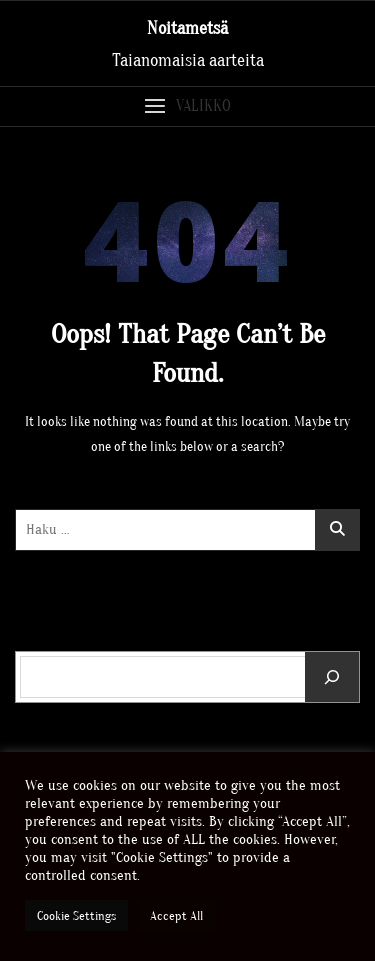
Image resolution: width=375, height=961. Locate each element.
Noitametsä (187, 28)
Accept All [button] (176, 915)
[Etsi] (332, 677)
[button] (187, 106)
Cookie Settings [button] (76, 915)
